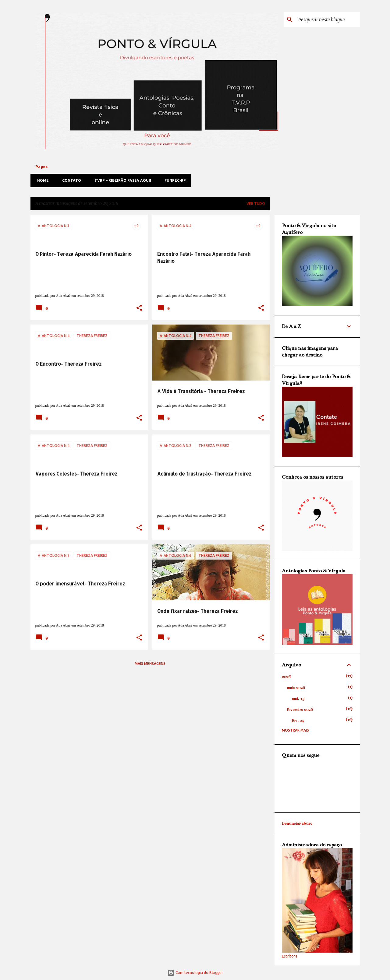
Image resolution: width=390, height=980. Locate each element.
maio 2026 (296, 688)
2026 (286, 677)
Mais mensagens (150, 664)
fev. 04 (298, 721)
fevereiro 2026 (300, 710)
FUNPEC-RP (173, 180)
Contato (70, 180)
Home (41, 180)
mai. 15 (298, 699)
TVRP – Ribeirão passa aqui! (121, 180)
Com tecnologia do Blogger (195, 973)
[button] (139, 308)
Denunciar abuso (297, 824)
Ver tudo (256, 204)
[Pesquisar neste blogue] (328, 19)
